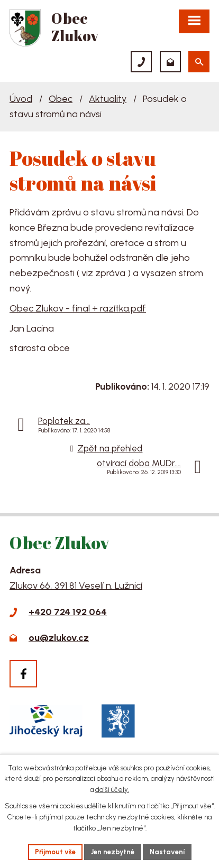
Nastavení (167, 852)
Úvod (21, 99)
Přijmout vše (55, 852)
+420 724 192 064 (68, 612)
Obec (61, 99)
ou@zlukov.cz (59, 638)
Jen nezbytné (113, 852)
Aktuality (108, 99)
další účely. (112, 790)
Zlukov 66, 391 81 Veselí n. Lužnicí (76, 586)
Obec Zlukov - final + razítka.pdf (78, 308)
